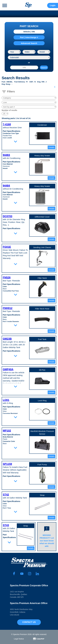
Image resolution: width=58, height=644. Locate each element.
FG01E (7, 247)
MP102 (7, 431)
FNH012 (8, 308)
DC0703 (8, 216)
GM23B (7, 339)
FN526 (7, 277)
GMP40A (8, 369)
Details (51, 147)
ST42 (6, 495)
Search (44, 68)
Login (53, 5)
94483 (6, 155)
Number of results (9, 110)
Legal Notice (19, 639)
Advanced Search (29, 43)
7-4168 (7, 124)
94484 (6, 186)
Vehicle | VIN (29, 32)
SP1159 (7, 464)
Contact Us (29, 622)
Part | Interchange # (29, 37)
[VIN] (24, 68)
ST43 (6, 525)
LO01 (6, 400)
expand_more (16, 142)
